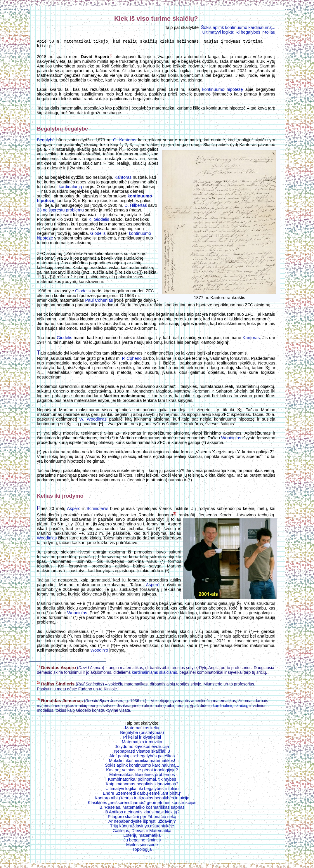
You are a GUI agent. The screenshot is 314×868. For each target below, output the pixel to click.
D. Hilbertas (136, 207)
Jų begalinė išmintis (142, 842)
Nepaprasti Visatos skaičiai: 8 (142, 753)
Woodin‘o (99, 652)
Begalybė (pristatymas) (142, 734)
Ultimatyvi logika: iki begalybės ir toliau (239, 32)
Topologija (142, 851)
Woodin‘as (231, 440)
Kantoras (123, 179)
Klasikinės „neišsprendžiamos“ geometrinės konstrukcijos (142, 804)
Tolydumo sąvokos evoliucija (142, 748)
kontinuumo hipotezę (222, 91)
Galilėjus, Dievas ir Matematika (142, 832)
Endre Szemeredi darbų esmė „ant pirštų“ (142, 795)
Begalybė (46, 142)
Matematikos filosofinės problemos (142, 776)
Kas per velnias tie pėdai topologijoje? (142, 772)
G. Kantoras (125, 142)
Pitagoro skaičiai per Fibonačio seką (142, 818)
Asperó (74, 510)
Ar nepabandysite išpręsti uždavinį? (142, 823)
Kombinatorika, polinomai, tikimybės (142, 781)
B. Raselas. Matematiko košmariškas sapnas (142, 809)
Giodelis (98, 235)
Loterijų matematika (142, 837)
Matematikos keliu (142, 730)
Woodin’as (47, 540)
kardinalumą (70, 188)
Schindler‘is (97, 510)
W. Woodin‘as (93, 421)
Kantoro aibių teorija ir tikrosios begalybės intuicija (142, 800)
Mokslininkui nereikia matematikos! (142, 762)
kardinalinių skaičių (230, 707)
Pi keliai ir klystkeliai (142, 739)
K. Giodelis (99, 221)
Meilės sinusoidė (142, 846)
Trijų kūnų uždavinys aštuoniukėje (142, 828)
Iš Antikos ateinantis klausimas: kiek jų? (142, 814)
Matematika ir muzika (142, 744)
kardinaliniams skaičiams (154, 674)
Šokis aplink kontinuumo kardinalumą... (238, 27)
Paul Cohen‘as (99, 302)
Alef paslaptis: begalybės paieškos (142, 758)
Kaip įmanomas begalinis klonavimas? (142, 786)
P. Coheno (132, 360)
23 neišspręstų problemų (60, 212)
